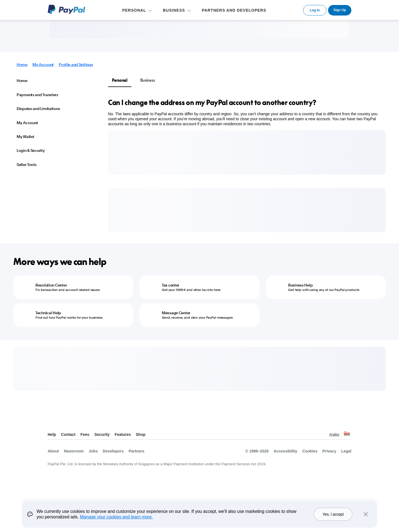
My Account (43, 65)
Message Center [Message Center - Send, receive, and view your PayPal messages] (176, 313)
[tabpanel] (244, 112)
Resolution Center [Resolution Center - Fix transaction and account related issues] (51, 285)
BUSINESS (174, 10)
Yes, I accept (333, 514)
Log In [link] (315, 10)
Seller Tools (27, 165)
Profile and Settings (76, 65)
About (53, 451)
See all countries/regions (347, 435)
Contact (68, 434)
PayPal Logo (66, 9)
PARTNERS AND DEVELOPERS (234, 10)
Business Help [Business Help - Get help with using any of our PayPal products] (300, 285)
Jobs (93, 451)
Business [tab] (148, 80)
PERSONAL (134, 10)
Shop (141, 434)
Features (123, 434)
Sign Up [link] (340, 10)
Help (52, 434)
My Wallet (25, 137)
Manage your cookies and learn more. (117, 517)
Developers (113, 451)
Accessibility (286, 451)
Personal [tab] (120, 80)
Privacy (329, 451)
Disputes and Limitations (38, 109)
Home (22, 65)
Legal (346, 451)
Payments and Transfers (37, 95)
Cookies (310, 451)
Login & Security (31, 150)
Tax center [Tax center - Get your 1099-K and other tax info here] (171, 285)
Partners (136, 451)
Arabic (334, 434)
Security (102, 434)
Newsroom (74, 451)
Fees (85, 434)
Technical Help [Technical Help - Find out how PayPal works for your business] (48, 313)
